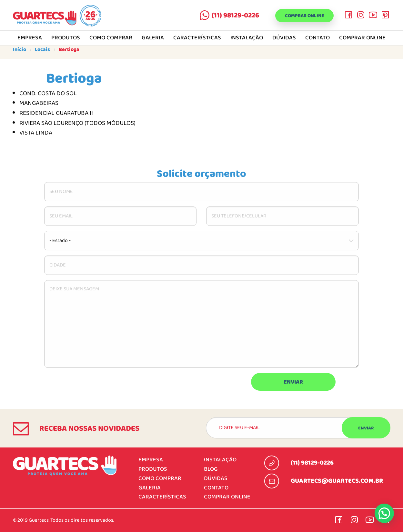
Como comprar (111, 38)
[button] (384, 513)
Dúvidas (284, 38)
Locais (42, 50)
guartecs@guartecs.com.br (337, 481)
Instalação (247, 38)
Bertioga (69, 50)
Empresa (30, 38)
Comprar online (301, 16)
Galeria (153, 38)
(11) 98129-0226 (228, 15)
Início (20, 50)
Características (197, 38)
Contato (317, 38)
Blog (211, 469)
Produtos (66, 38)
